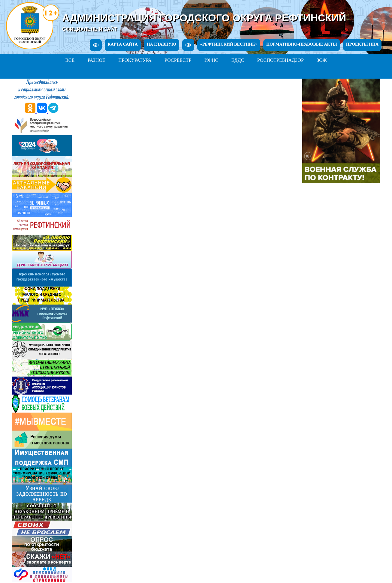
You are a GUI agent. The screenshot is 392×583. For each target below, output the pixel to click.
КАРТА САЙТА (123, 44)
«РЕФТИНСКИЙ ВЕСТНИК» (229, 44)
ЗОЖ (322, 60)
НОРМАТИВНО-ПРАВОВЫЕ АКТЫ (302, 44)
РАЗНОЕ (96, 60)
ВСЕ (70, 60)
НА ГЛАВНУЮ (161, 44)
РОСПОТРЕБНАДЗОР (280, 60)
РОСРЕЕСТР (178, 60)
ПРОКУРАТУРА (135, 60)
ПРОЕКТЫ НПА (362, 44)
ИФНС (211, 60)
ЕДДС (238, 60)
